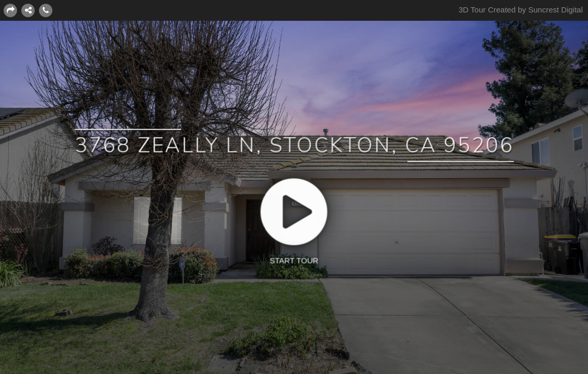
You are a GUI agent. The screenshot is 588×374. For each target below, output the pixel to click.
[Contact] (46, 10)
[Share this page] (10, 10)
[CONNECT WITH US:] (28, 10)
